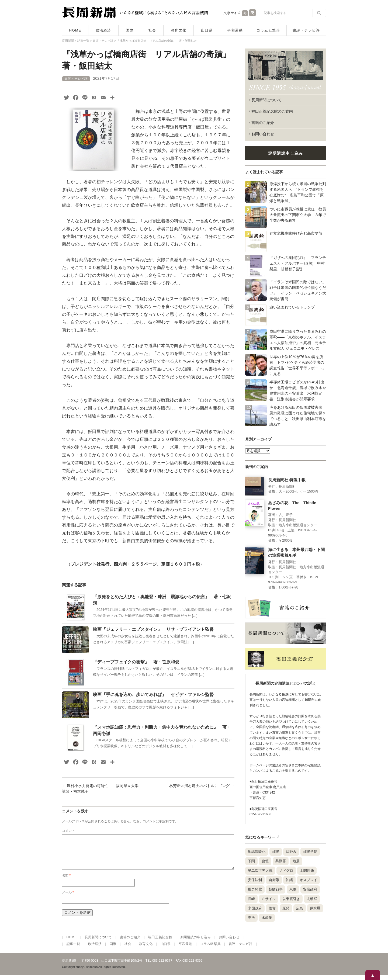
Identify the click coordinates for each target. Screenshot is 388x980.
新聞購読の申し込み (196, 942)
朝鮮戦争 (276, 889)
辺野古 (291, 852)
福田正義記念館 (160, 942)
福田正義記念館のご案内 (272, 111)
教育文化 (179, 30)
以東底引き (291, 899)
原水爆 (315, 908)
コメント (68, 831)
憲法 (251, 918)
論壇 (265, 861)
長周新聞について (266, 100)
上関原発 (307, 870)
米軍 (293, 889)
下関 (251, 861)
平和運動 (235, 30)
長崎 (251, 899)
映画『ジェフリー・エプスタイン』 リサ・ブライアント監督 (153, 629)
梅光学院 (310, 852)
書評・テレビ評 (306, 30)
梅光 (276, 852)
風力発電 (255, 889)
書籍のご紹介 (263, 123)
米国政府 (255, 908)
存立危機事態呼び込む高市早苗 (296, 233)
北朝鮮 (312, 899)
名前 (66, 882)
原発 (286, 908)
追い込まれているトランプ (292, 307)
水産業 (267, 918)
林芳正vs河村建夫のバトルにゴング (202, 786)
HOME (75, 30)
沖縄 (289, 880)
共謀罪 (281, 861)
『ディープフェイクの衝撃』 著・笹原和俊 (136, 662)
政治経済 (103, 30)
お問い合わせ (263, 134)
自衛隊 (274, 880)
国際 (130, 30)
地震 (296, 861)
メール (68, 899)
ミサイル (269, 899)
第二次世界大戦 (260, 870)
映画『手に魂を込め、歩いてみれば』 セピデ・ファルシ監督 (153, 695)
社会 (152, 30)
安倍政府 (310, 889)
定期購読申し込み (286, 153)
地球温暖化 (257, 852)
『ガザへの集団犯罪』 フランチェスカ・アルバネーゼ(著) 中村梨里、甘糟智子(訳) (298, 263)
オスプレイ (308, 880)
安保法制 (255, 880)
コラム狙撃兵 (268, 30)
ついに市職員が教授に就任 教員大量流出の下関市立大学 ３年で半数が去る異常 (298, 215)
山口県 (207, 30)
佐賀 (272, 908)
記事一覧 (73, 949)
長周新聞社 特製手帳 (287, 480)
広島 (300, 908)
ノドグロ (286, 870)
